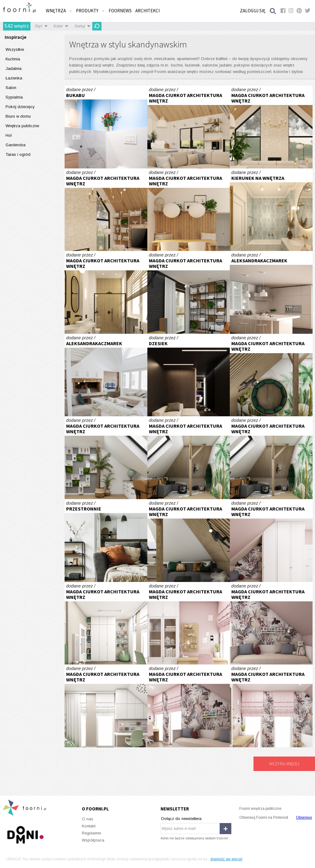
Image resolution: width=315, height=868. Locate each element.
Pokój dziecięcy (20, 107)
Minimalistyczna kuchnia (271, 292)
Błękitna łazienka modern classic (271, 210)
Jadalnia (14, 69)
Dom (189, 127)
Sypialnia (14, 97)
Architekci (148, 11)
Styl (38, 26)
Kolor (58, 26)
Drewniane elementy (106, 375)
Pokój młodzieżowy (271, 375)
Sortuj (80, 26)
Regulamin (92, 833)
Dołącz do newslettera (181, 819)
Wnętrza (59, 11)
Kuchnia (13, 59)
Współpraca (93, 840)
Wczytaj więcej (284, 764)
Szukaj (273, 11)
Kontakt (89, 826)
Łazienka (14, 78)
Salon (11, 88)
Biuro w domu (18, 116)
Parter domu (189, 292)
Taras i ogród (18, 154)
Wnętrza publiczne (22, 126)
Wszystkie (15, 49)
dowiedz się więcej (226, 859)
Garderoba (16, 145)
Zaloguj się (253, 11)
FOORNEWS (120, 11)
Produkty (90, 11)
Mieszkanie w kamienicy (106, 292)
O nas (88, 819)
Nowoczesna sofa (106, 541)
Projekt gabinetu (189, 375)
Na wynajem (106, 127)
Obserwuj (304, 818)
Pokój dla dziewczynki (271, 541)
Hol (9, 135)
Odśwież (97, 26)
